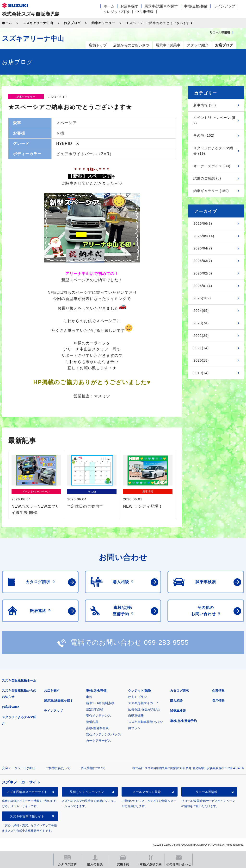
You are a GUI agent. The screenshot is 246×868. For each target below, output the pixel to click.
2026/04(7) (203, 248)
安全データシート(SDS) (19, 768)
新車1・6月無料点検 (100, 703)
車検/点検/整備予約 (183, 721)
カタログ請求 (179, 691)
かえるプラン (137, 697)
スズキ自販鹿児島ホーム (19, 680)
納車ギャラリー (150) (211, 191)
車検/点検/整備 (196, 6)
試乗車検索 (178, 711)
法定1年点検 (95, 709)
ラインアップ (224, 6)
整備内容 (92, 722)
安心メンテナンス (98, 716)
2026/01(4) (203, 286)
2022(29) (201, 336)
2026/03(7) (203, 261)
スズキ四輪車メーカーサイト (27, 792)
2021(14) (201, 348)
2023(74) (201, 323)
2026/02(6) (203, 273)
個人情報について (93, 768)
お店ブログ (72, 23)
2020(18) (201, 360)
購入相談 (176, 701)
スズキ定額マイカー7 (143, 703)
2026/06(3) (203, 223)
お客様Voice (11, 707)
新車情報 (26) (205, 105)
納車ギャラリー (103, 23)
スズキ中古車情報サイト (27, 816)
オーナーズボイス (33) (212, 166)
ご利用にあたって (58, 768)
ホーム (109, 6)
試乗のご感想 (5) (207, 178)
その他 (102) (204, 135)
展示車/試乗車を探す (161, 6)
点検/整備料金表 (97, 728)
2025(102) (202, 298)
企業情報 (218, 691)
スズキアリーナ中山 (38, 23)
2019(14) (201, 373)
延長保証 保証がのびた (144, 709)
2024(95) (201, 311)
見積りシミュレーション (87, 792)
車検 (89, 697)
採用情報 (218, 701)
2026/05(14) (204, 236)
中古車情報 (145, 12)
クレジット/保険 (116, 12)
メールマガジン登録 (147, 792)
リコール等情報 (206, 792)
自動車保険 (136, 716)
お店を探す (129, 6)
